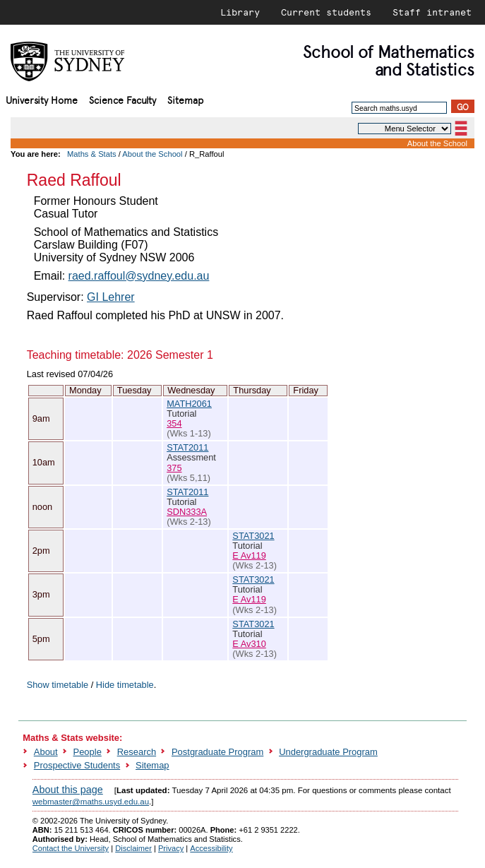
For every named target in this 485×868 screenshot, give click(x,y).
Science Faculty (122, 99)
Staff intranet (432, 12)
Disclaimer (133, 848)
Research (137, 752)
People (88, 752)
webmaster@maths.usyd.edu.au (91, 802)
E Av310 (249, 644)
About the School (437, 143)
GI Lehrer (111, 297)
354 (174, 423)
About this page (68, 790)
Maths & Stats (92, 154)
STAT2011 (187, 447)
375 (174, 468)
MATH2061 (189, 404)
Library (240, 12)
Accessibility (211, 848)
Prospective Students (77, 765)
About (46, 752)
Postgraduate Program (217, 752)
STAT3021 (253, 536)
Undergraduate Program (328, 752)
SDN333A (187, 512)
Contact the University (71, 848)
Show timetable (58, 685)
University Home (42, 99)
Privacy (171, 848)
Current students (326, 12)
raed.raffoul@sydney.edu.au (139, 276)
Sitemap (185, 99)
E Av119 (249, 555)
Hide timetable (125, 685)
